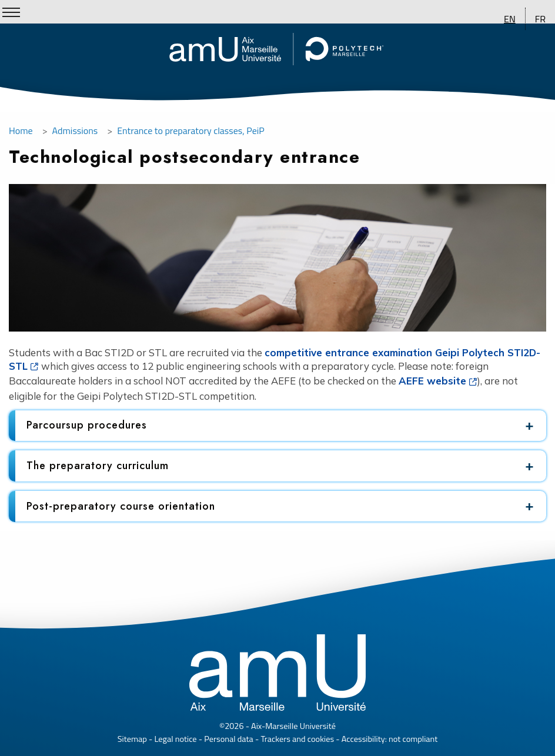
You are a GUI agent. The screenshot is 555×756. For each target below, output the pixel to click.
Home (21, 131)
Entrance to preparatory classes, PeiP (191, 131)
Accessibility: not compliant (389, 739)
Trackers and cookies (297, 739)
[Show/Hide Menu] (11, 12)
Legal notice (175, 739)
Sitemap (132, 739)
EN (510, 19)
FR (540, 19)
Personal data (229, 739)
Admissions (75, 131)
